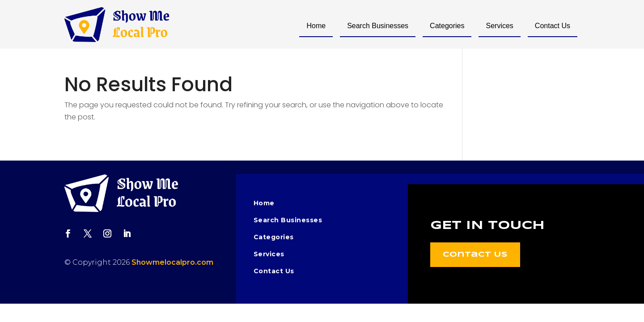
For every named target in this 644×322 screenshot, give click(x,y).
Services (499, 26)
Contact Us (553, 26)
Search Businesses (378, 26)
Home (316, 26)
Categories (447, 26)
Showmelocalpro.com (172, 262)
